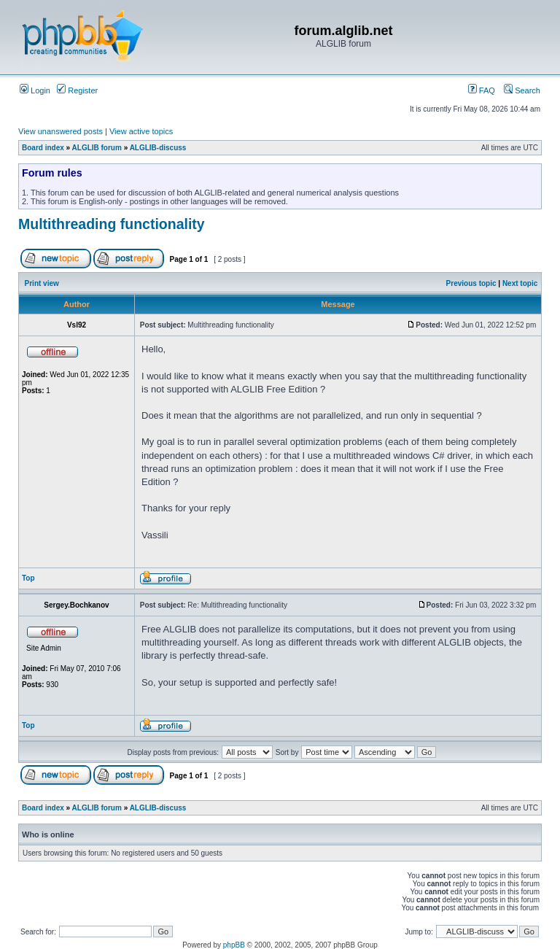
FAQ (482, 90)
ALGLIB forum (97, 148)
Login (35, 90)
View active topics (141, 131)
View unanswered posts (61, 131)
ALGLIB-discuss (158, 148)
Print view (42, 283)
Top (28, 578)
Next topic (520, 283)
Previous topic (471, 283)
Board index (43, 148)
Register (77, 90)
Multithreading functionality (112, 224)
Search (522, 90)
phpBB (234, 945)
